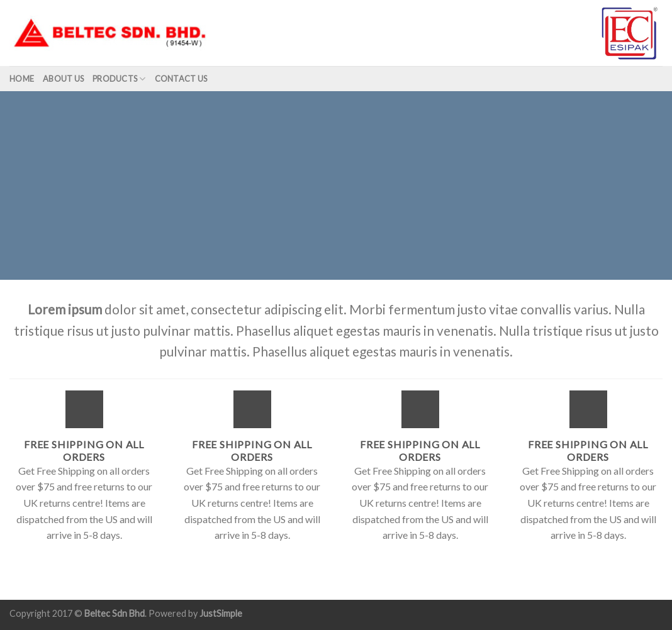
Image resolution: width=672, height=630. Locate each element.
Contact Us (181, 79)
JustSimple (221, 613)
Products (119, 79)
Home (22, 79)
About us (63, 79)
